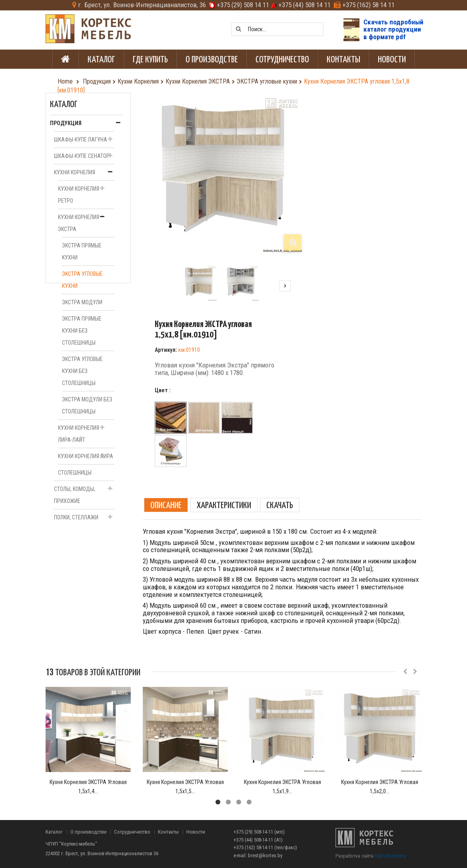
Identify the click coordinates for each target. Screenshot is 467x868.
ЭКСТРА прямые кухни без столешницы (82, 331)
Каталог (54, 832)
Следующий (285, 286)
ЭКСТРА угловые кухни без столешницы (82, 371)
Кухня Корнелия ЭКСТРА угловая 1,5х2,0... (380, 787)
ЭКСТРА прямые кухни (82, 251)
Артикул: (166, 350)
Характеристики (224, 505)
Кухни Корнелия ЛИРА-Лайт (79, 434)
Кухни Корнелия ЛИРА (86, 456)
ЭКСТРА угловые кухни (82, 280)
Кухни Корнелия (75, 172)
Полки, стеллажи (76, 517)
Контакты (168, 832)
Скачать (280, 505)
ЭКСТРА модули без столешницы (87, 405)
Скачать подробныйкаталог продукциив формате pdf (393, 29)
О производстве (88, 832)
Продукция (66, 123)
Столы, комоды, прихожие (75, 495)
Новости (196, 832)
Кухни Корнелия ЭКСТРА (79, 223)
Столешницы (75, 473)
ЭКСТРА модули (82, 302)
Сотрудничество (132, 832)
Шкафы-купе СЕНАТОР (82, 156)
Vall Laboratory (390, 856)
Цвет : (163, 390)
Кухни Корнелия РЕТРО (79, 195)
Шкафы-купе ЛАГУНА (81, 140)
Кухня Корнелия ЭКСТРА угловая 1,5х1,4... (88, 787)
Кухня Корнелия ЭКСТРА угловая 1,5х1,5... (185, 787)
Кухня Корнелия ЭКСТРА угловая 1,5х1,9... (282, 787)
